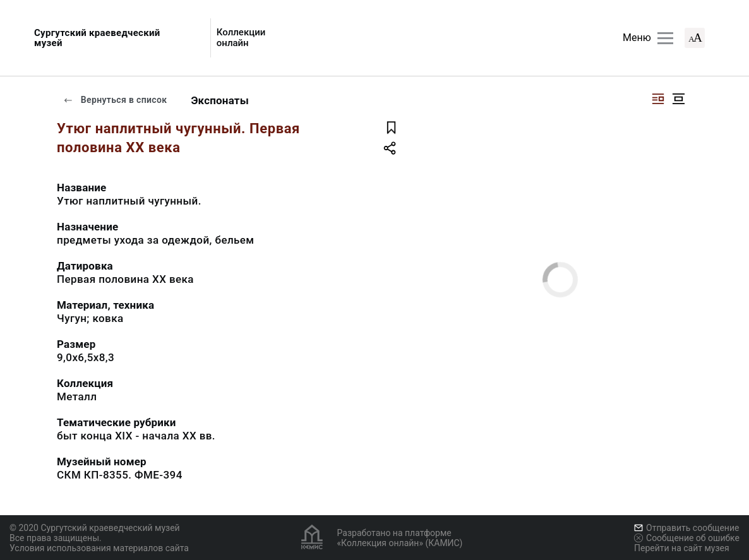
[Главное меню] (665, 38)
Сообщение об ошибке (687, 538)
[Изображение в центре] (678, 99)
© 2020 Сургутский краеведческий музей (95, 528)
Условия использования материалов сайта (99, 548)
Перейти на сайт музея (682, 548)
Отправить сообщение (686, 528)
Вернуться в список (115, 100)
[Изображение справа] (658, 99)
